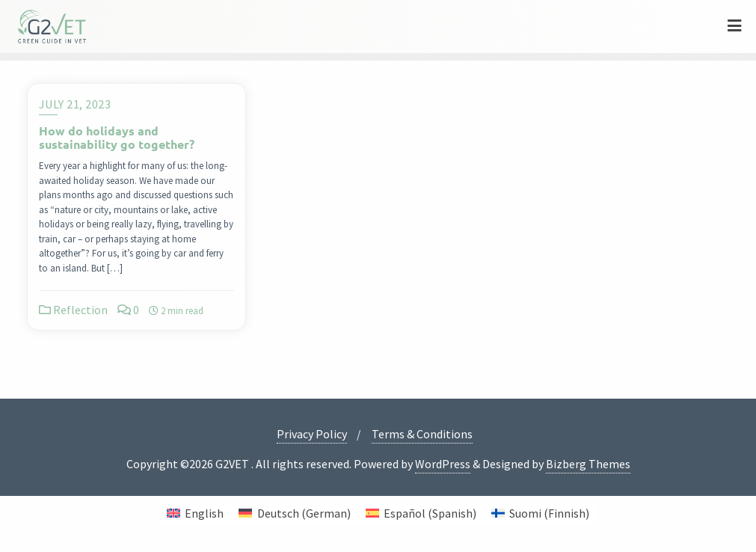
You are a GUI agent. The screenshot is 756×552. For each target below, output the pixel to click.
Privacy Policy (312, 434)
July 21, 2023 (75, 104)
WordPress (443, 464)
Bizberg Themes (588, 464)
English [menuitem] (204, 513)
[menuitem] (195, 513)
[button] (33, 519)
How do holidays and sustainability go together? (117, 137)
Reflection (73, 310)
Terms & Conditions (422, 434)
